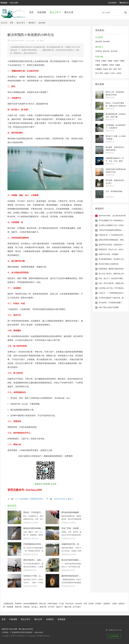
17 (96, 293)
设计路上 (35, 607)
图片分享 (69, 12)
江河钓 (113, 73)
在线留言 (50, 619)
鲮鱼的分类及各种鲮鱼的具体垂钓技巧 (40, 528)
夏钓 (115, 69)
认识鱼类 (99, 37)
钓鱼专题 (99, 57)
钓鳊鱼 (118, 65)
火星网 (114, 604)
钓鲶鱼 (105, 69)
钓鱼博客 (42, 12)
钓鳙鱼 (122, 61)
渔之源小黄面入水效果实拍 (109, 264)
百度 (85, 604)
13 (96, 274)
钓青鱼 (98, 61)
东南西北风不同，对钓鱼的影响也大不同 (79, 544)
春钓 (111, 69)
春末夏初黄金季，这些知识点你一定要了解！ (116, 115)
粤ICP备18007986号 (26, 629)
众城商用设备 (8, 604)
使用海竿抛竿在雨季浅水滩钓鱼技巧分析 (116, 171)
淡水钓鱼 (42, 23)
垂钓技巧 (32, 23)
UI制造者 (26, 607)
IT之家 (61, 604)
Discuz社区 (70, 604)
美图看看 (10, 607)
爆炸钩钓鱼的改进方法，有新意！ (76, 576)
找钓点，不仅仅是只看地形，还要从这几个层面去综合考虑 (116, 105)
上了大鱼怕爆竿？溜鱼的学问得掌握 (31, 499)
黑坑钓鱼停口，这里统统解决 (36, 560)
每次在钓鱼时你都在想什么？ (74, 560)
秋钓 (120, 69)
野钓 (101, 73)
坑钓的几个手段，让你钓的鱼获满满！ (40, 576)
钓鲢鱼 (116, 61)
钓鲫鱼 (110, 61)
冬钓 (97, 73)
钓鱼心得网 (14, 3)
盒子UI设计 (77, 607)
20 (96, 308)
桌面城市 (107, 604)
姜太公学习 (55, 12)
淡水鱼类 (106, 42)
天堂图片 (98, 604)
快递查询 (18, 604)
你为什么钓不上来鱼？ (64, 499)
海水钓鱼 (106, 51)
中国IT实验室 (52, 604)
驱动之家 (43, 604)
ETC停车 (51, 607)
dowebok (79, 604)
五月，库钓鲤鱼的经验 (114, 191)
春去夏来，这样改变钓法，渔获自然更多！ (116, 149)
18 (96, 298)
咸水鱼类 (99, 42)
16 (96, 288)
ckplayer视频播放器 (30, 604)
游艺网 (91, 604)
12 (96, 269)
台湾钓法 (99, 51)
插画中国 (43, 607)
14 (96, 279)
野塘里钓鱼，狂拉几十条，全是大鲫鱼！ (114, 249)
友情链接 (62, 619)
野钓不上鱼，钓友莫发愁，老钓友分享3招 (116, 93)
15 (96, 283)
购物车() (124, 3)
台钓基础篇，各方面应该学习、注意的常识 (116, 127)
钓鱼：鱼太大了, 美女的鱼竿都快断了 (112, 278)
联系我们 (113, 3)
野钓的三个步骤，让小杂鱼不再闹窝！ (116, 138)
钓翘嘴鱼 (99, 69)
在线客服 (114, 636)
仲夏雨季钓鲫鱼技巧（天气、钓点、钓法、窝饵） (115, 160)
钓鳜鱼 (98, 65)
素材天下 (60, 607)
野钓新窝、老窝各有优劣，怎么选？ (116, 182)
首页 (31, 12)
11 (96, 264)
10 (96, 259)
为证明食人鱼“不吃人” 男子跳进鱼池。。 (113, 288)
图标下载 (68, 607)
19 (96, 303)
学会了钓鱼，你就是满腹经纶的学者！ (78, 528)
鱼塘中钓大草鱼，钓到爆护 (109, 254)
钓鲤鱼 (104, 61)
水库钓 (119, 73)
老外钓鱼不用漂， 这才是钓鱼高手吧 (112, 216)
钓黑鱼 (112, 65)
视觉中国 (18, 607)
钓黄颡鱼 (105, 65)
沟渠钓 (107, 73)
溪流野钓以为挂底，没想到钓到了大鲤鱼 (114, 245)
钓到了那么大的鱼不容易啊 (109, 307)
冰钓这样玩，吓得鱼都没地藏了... (111, 303)
